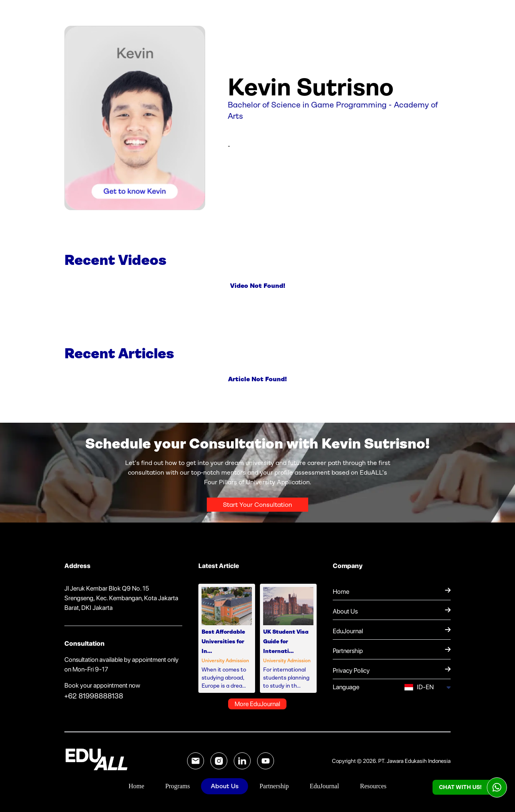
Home (137, 786)
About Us (225, 786)
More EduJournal (257, 704)
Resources (373, 786)
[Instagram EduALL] (219, 761)
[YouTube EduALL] (266, 761)
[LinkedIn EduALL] (242, 761)
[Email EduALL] (196, 761)
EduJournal (324, 786)
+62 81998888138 (94, 696)
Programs (178, 786)
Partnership (274, 786)
